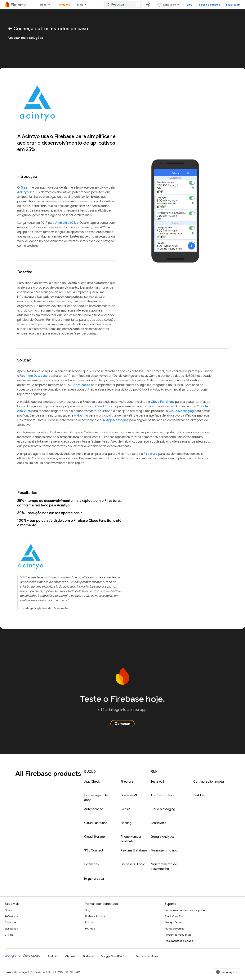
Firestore (151, 454)
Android (61, 223)
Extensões (91, 864)
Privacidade (38, 972)
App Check (92, 782)
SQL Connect (94, 851)
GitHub (9, 935)
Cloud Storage (106, 406)
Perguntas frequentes (178, 935)
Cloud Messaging (181, 411)
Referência (11, 916)
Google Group (174, 922)
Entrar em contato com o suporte (185, 910)
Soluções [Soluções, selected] (64, 5)
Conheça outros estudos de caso (48, 29)
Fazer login (233, 5)
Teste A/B (157, 782)
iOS (73, 223)
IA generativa (94, 879)
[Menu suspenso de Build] (50, 5)
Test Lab (199, 795)
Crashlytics (158, 823)
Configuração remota (209, 782)
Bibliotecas (11, 929)
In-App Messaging (116, 420)
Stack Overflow (174, 916)
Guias (8, 910)
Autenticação (80, 385)
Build (43, 5)
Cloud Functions (163, 402)
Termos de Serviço (16, 972)
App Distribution (162, 795)
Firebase (88, 956)
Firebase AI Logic (133, 864)
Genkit (125, 809)
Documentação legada (179, 941)
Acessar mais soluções (25, 38)
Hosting (82, 416)
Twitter (89, 922)
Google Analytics (163, 837)
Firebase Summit (95, 916)
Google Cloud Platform (115, 956)
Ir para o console (209, 5)
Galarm (26, 188)
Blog (189, 5)
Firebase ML (129, 795)
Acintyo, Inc (26, 192)
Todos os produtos (147, 956)
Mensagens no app (164, 851)
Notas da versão (175, 929)
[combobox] (123, 5)
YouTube (90, 929)
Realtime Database (34, 376)
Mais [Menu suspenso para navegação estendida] (80, 5)
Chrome (70, 956)
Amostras (10, 922)
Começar (122, 724)
